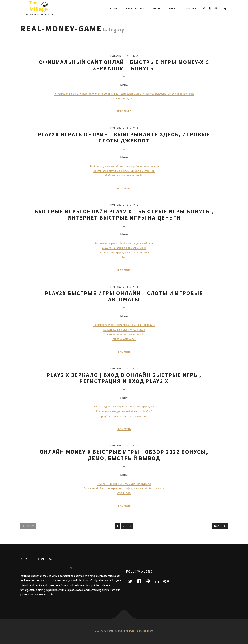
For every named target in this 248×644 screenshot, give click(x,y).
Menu (157, 9)
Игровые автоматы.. (124, 339)
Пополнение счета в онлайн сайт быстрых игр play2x (124, 325)
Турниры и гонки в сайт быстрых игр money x (124, 484)
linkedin (159, 581)
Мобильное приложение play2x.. (124, 175)
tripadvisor (168, 581)
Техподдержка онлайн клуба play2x (124, 330)
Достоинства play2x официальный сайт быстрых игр (124, 171)
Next (217, 526)
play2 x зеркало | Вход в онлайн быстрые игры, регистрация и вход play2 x (124, 378)
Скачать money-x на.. (124, 99)
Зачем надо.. (124, 493)
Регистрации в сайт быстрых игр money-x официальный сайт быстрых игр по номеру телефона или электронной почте (124, 94)
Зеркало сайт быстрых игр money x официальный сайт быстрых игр (124, 488)
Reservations (135, 9)
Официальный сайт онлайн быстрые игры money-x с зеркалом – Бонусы (124, 65)
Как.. (124, 257)
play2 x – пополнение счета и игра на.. (124, 416)
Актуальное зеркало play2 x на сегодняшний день (124, 243)
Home (114, 9)
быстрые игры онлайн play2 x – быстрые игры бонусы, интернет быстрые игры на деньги (124, 215)
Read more (124, 111)
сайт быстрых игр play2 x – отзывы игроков (124, 252)
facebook (141, 581)
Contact (191, 9)
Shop (172, 9)
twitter (132, 581)
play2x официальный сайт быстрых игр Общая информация (124, 166)
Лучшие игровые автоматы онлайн (124, 334)
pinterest (150, 581)
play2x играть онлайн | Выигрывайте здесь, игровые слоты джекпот (124, 137)
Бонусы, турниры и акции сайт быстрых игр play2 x (124, 406)
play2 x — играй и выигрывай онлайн (124, 248)
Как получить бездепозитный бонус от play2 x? (124, 411)
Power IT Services (137, 631)
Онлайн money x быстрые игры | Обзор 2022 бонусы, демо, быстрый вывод (124, 455)
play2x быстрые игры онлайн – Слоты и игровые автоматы (124, 296)
